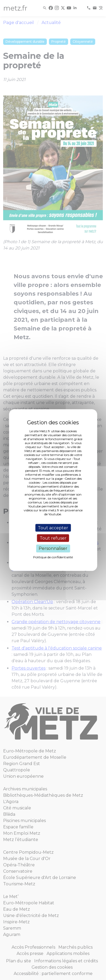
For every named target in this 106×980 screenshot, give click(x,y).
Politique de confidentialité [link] (53, 557)
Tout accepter (53, 528)
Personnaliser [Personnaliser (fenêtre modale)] (53, 548)
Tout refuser (53, 538)
